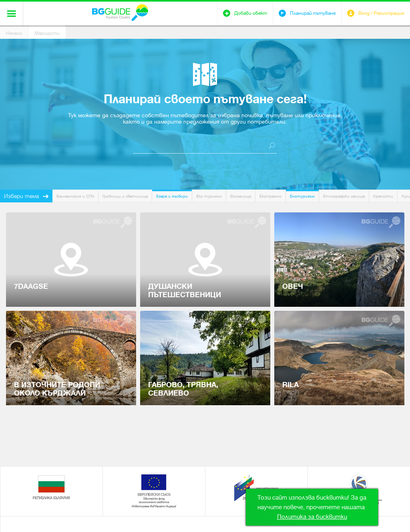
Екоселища (241, 196)
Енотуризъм (302, 196)
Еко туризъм (209, 196)
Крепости (383, 196)
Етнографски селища (344, 196)
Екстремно (270, 196)
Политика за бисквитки (312, 517)
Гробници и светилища (125, 196)
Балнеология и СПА (75, 196)
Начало (14, 33)
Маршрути (47, 33)
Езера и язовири (172, 196)
